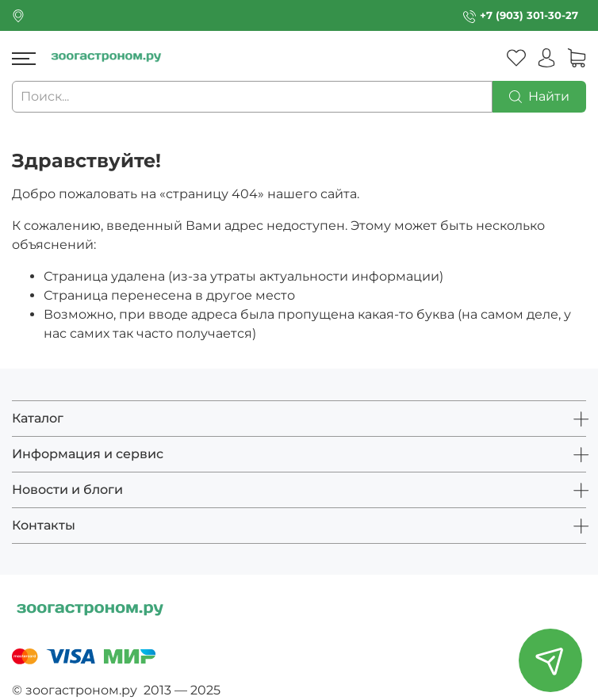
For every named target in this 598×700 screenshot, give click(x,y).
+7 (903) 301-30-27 (529, 15)
